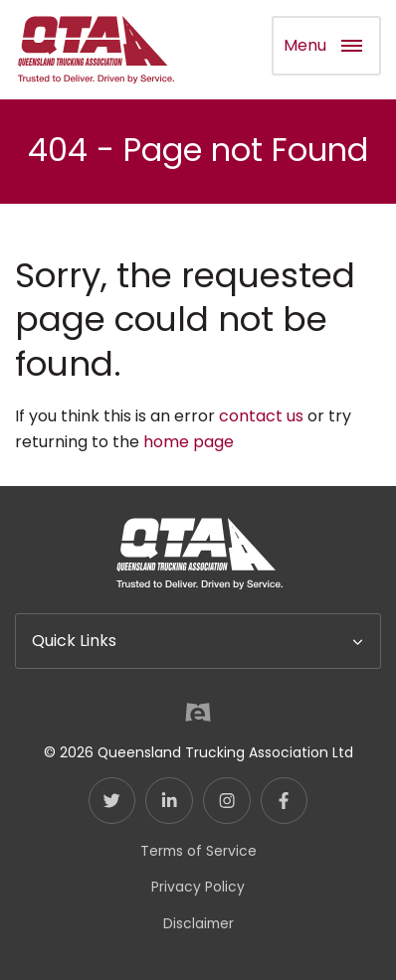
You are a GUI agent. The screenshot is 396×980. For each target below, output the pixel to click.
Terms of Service (198, 851)
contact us (261, 416)
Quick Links (74, 641)
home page (189, 442)
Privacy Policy (198, 887)
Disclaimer (198, 923)
